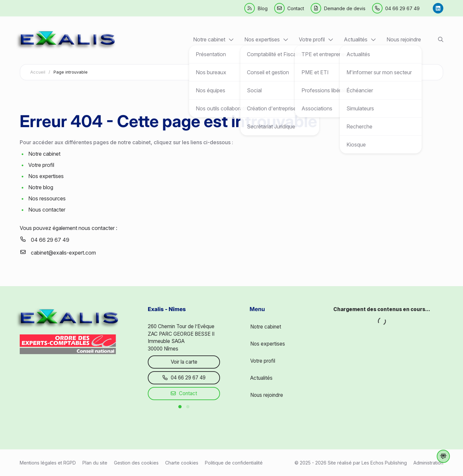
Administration (428, 463)
